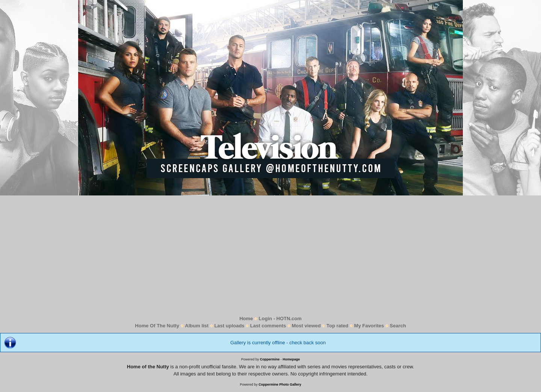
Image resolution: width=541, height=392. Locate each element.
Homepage (291, 359)
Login (265, 319)
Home (246, 319)
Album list (197, 326)
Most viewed (306, 326)
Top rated (337, 326)
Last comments (268, 326)
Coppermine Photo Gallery (280, 384)
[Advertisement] (270, 255)
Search (398, 326)
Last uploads (229, 326)
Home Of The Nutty (157, 326)
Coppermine (270, 359)
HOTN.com (289, 319)
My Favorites (369, 326)
